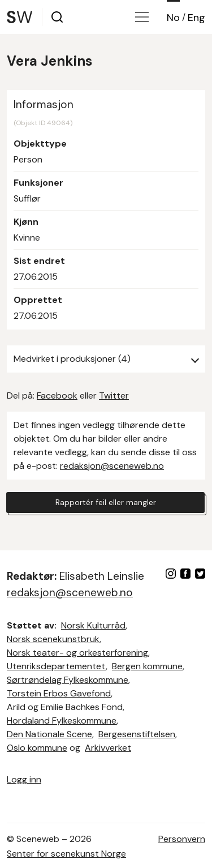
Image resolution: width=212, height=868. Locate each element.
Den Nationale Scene (49, 734)
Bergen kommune (147, 666)
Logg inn (24, 779)
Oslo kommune (37, 748)
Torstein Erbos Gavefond (59, 693)
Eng (196, 18)
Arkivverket (108, 748)
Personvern (182, 839)
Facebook (57, 395)
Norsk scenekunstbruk (53, 639)
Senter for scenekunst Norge (66, 854)
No (173, 18)
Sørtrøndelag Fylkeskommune (68, 680)
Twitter (114, 395)
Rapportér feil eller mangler (106, 502)
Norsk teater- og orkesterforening (77, 653)
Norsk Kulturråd (93, 625)
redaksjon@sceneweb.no (112, 466)
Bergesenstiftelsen (137, 734)
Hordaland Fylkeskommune (62, 721)
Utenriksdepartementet (56, 666)
